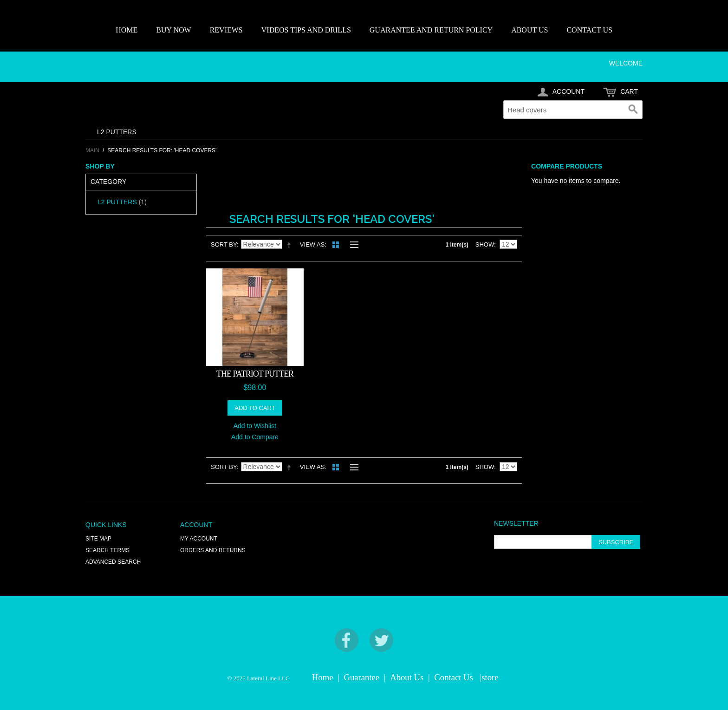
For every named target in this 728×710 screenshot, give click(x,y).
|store (489, 677)
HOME (127, 30)
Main (92, 150)
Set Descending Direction (291, 245)
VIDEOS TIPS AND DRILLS (306, 30)
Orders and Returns (213, 550)
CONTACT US (589, 30)
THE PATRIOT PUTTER (255, 374)
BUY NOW (173, 30)
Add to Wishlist (255, 426)
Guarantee (362, 677)
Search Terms (107, 550)
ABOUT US (530, 30)
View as (312, 244)
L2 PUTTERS (117, 132)
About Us (407, 677)
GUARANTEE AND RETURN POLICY (431, 30)
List (352, 245)
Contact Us (453, 677)
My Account (199, 539)
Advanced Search (113, 562)
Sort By (224, 244)
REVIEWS (226, 30)
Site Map (98, 539)
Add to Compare (255, 437)
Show (485, 244)
